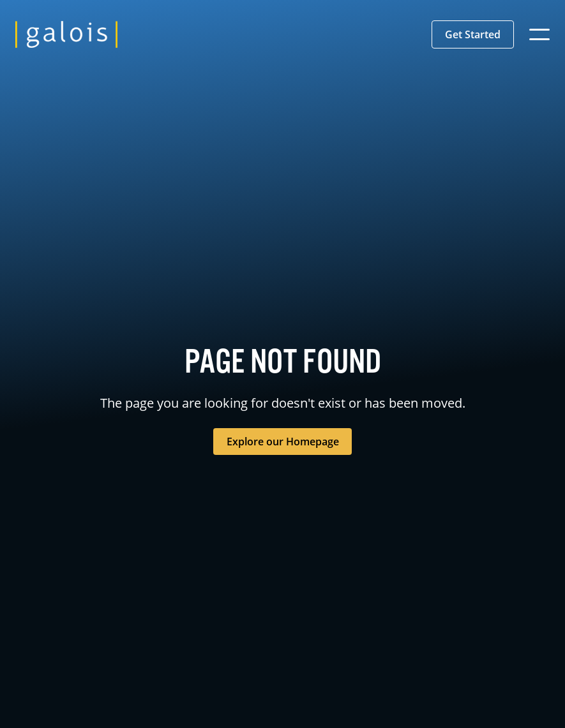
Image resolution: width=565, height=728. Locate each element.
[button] (473, 34)
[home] (66, 34)
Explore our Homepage (283, 442)
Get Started (473, 34)
